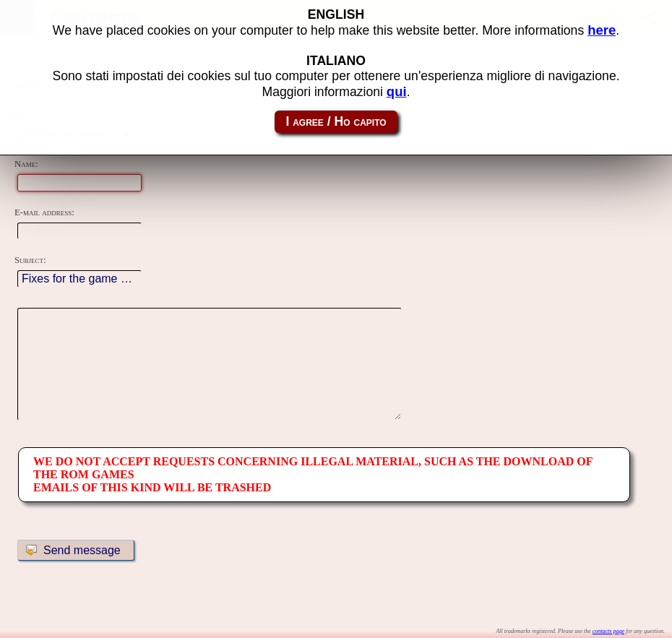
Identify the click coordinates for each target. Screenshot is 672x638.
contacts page (608, 631)
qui (397, 91)
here (602, 30)
